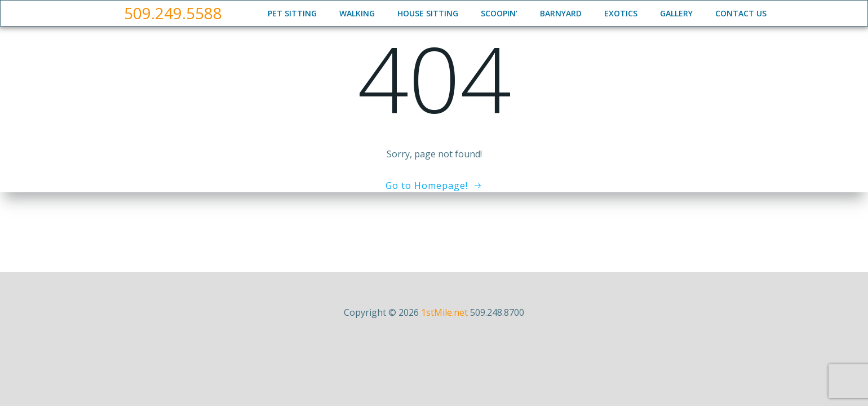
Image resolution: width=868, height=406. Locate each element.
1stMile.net (444, 312)
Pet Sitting (292, 13)
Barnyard (561, 13)
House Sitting (428, 13)
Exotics (621, 13)
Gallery (676, 13)
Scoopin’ (499, 13)
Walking (357, 13)
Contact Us (741, 13)
